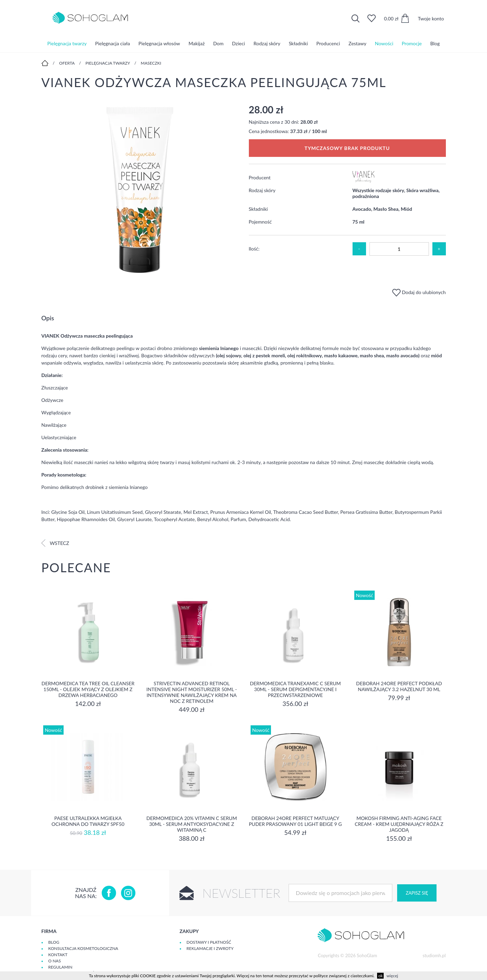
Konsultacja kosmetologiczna (83, 948)
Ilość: (254, 249)
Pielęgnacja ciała (113, 43)
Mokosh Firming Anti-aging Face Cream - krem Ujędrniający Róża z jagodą (399, 824)
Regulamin (60, 967)
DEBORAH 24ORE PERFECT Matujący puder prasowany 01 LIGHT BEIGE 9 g (295, 821)
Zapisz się (417, 893)
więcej (392, 976)
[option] (140, 191)
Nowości (384, 43)
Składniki (298, 43)
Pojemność (260, 222)
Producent (260, 177)
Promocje (412, 43)
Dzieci (238, 43)
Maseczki (151, 63)
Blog (435, 43)
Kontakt (58, 955)
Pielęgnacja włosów (159, 43)
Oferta (67, 63)
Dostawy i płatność (209, 942)
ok (380, 976)
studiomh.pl (434, 955)
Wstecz (55, 543)
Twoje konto (431, 18)
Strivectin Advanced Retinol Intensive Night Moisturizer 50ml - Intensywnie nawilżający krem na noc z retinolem (192, 692)
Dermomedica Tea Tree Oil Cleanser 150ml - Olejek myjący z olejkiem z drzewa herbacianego (88, 689)
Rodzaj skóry (267, 43)
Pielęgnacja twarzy (67, 43)
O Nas (55, 961)
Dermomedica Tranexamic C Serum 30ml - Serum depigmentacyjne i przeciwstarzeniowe (295, 689)
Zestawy (357, 43)
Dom (218, 43)
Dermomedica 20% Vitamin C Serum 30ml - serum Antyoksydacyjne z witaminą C (192, 824)
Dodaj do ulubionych (419, 292)
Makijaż (196, 43)
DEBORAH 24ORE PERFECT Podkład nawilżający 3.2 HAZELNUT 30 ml (399, 686)
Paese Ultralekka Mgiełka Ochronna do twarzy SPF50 (88, 821)
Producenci (328, 43)
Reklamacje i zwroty (210, 948)
